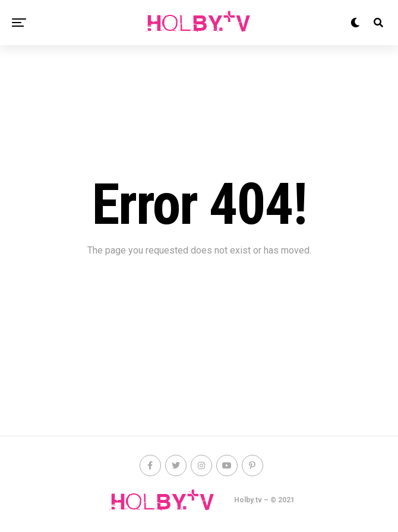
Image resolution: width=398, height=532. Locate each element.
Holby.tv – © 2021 (264, 500)
